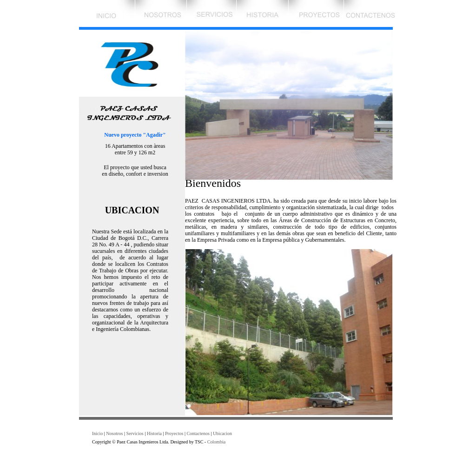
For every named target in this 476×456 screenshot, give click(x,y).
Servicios (135, 433)
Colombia (216, 442)
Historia (154, 433)
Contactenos (198, 433)
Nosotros (114, 433)
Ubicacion (222, 433)
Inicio (97, 433)
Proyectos (174, 433)
